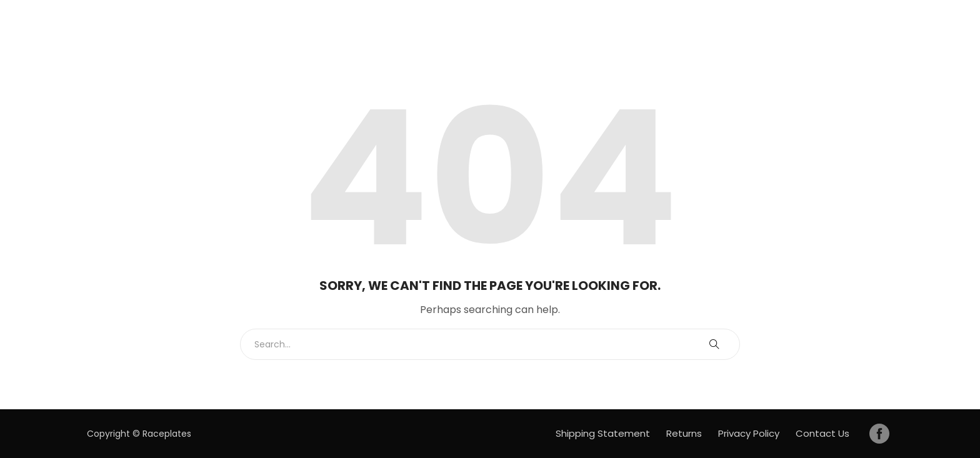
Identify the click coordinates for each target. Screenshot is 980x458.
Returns (684, 433)
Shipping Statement (603, 433)
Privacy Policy (749, 433)
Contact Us (822, 433)
